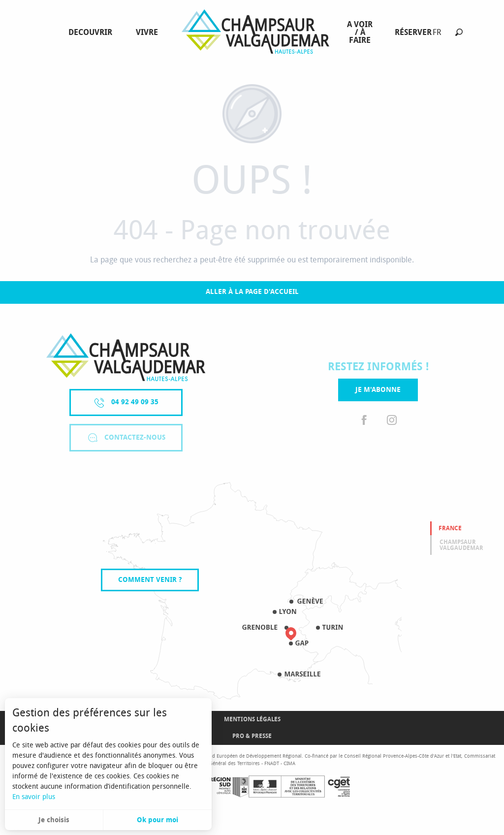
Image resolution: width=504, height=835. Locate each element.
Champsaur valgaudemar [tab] (461, 545)
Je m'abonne (378, 390)
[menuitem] (92, 32)
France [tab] (450, 528)
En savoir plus (34, 797)
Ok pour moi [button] (157, 820)
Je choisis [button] (54, 820)
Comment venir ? (150, 580)
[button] (459, 32)
